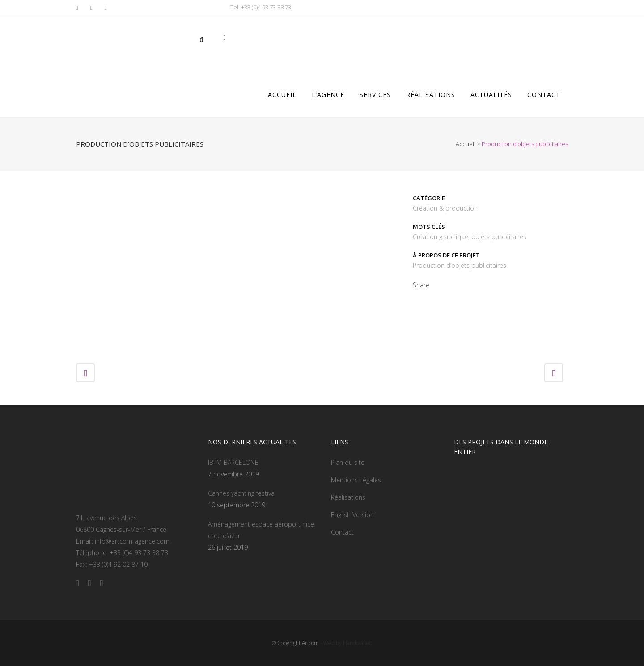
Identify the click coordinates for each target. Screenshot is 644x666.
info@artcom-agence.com (132, 541)
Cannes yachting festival (242, 493)
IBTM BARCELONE (233, 462)
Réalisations (348, 497)
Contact (342, 532)
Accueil (466, 144)
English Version (352, 515)
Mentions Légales (356, 480)
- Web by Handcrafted (346, 643)
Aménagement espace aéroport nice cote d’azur (261, 530)
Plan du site (348, 462)
